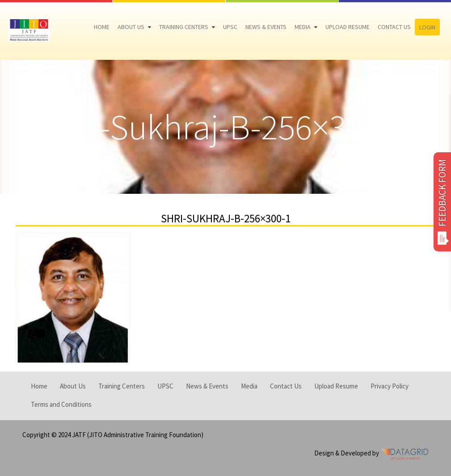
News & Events (266, 27)
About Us (131, 27)
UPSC (230, 27)
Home (102, 27)
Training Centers (184, 27)
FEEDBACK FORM (442, 202)
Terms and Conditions (61, 404)
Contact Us (394, 27)
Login (427, 27)
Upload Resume (348, 27)
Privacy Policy (390, 386)
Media (303, 27)
